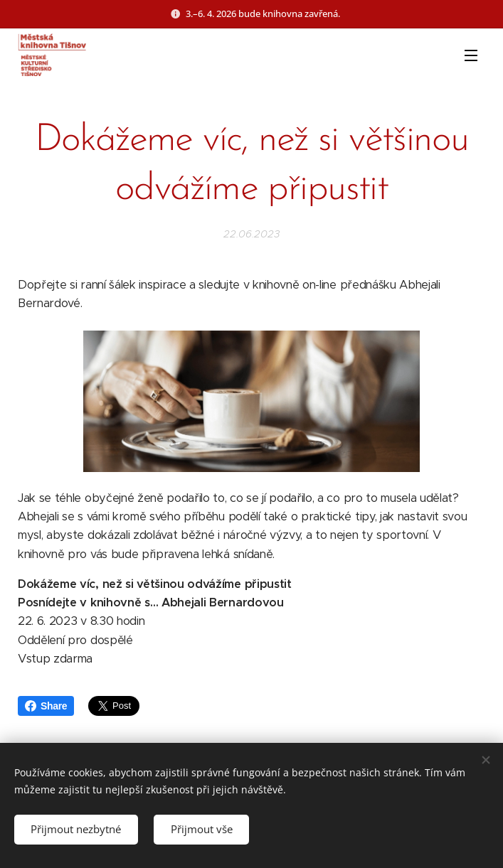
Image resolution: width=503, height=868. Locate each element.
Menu (471, 55)
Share (46, 706)
